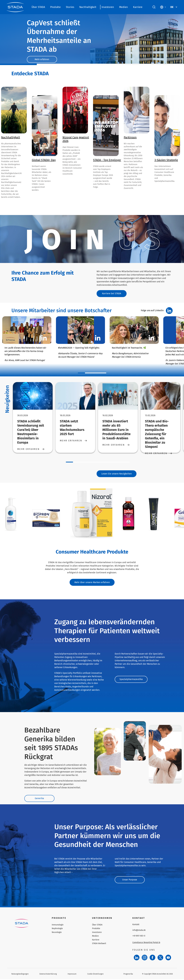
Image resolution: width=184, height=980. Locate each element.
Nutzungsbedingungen (20, 974)
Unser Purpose (130, 880)
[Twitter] (160, 958)
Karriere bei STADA (112, 294)
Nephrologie (57, 929)
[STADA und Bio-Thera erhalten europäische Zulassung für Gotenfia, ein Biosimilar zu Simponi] (160, 396)
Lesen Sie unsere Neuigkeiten (117, 474)
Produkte (55, 7)
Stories (70, 7)
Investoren (108, 7)
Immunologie (58, 925)
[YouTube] (168, 958)
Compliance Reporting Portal (146, 943)
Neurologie (57, 933)
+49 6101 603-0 (139, 937)
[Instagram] (145, 958)
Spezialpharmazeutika (131, 680)
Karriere (138, 7)
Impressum (72, 974)
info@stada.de (139, 931)
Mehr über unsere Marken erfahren (92, 583)
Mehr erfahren (42, 59)
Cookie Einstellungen (95, 974)
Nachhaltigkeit (88, 7)
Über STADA (38, 7)
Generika (40, 799)
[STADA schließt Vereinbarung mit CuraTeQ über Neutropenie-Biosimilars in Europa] (33, 396)
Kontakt (136, 925)
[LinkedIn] (137, 958)
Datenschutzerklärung (48, 974)
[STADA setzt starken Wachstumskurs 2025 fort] (75, 396)
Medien (124, 7)
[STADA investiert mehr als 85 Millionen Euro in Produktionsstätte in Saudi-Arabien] (118, 396)
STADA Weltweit (99, 944)
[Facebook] (152, 958)
